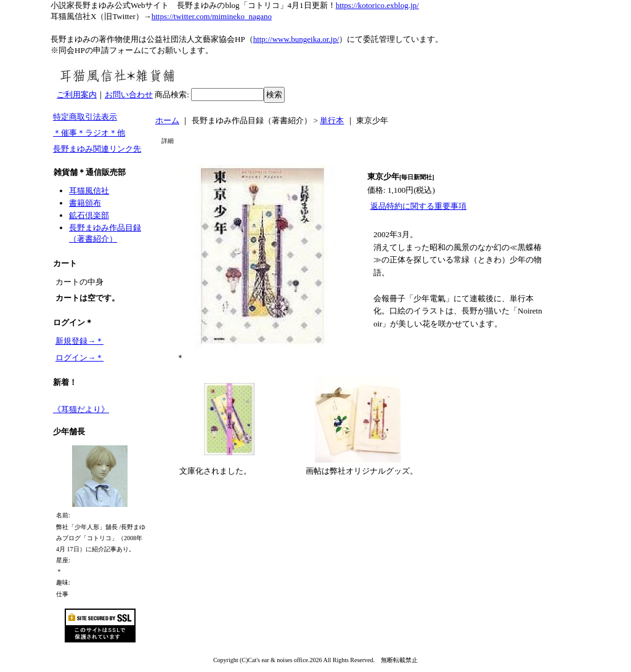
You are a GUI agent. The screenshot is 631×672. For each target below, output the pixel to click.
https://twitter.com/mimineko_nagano (212, 16)
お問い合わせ (129, 95)
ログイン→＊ (79, 358)
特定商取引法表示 (85, 117)
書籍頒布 (85, 203)
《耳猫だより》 (81, 409)
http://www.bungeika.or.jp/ (296, 39)
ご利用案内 (77, 95)
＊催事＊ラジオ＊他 (89, 133)
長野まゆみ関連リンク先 (97, 149)
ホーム (167, 120)
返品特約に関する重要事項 (418, 206)
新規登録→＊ (79, 341)
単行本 (332, 120)
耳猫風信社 (89, 191)
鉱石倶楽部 (89, 215)
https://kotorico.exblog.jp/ (377, 5)
